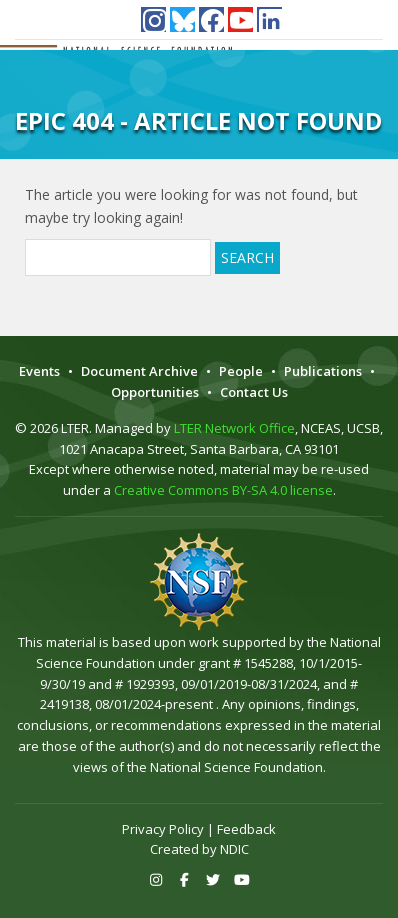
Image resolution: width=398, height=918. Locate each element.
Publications (323, 371)
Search (247, 257)
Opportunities (155, 392)
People (241, 371)
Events (39, 371)
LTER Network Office (234, 428)
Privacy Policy (163, 829)
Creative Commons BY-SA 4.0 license (223, 490)
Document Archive (139, 371)
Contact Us (254, 392)
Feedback (246, 829)
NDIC (234, 849)
